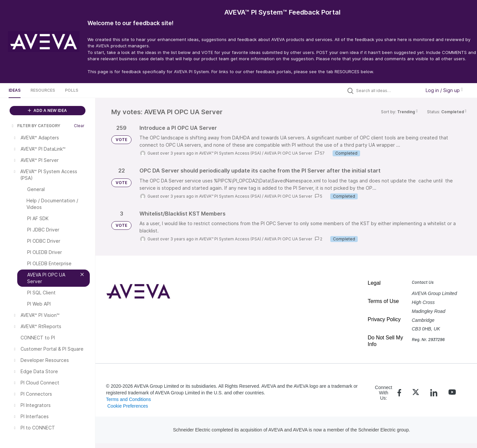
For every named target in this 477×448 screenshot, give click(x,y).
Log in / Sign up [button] (444, 90)
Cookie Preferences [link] (128, 406)
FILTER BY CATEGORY (35, 126)
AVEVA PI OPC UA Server (288, 153)
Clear (79, 126)
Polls (72, 90)
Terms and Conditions (128, 399)
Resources (43, 90)
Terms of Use (383, 301)
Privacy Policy (384, 319)
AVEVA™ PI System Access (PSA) (230, 153)
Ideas (15, 90)
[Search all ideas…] (387, 90)
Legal (374, 283)
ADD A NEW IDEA (47, 110)
